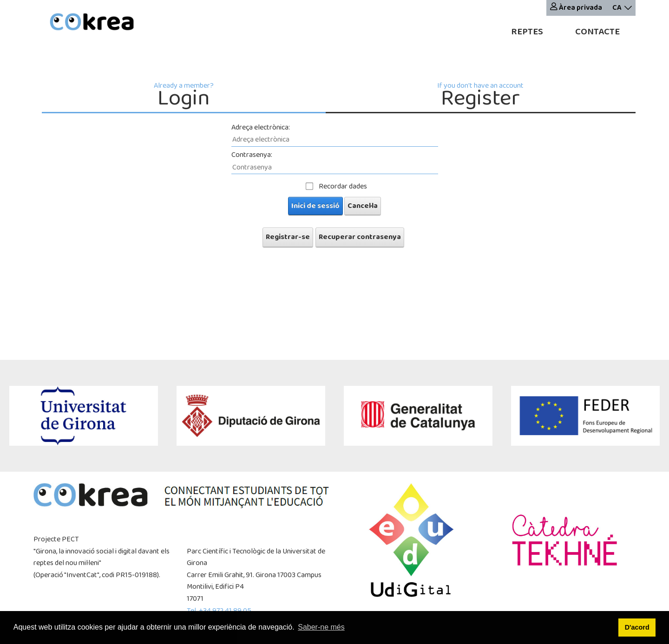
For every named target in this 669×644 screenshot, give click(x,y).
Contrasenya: (252, 155)
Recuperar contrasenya (360, 237)
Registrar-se (288, 237)
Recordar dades (343, 186)
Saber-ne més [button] (321, 627)
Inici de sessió (315, 206)
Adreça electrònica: (261, 127)
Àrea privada (576, 8)
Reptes (527, 32)
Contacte (597, 32)
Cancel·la (363, 206)
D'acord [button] (637, 627)
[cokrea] (92, 23)
